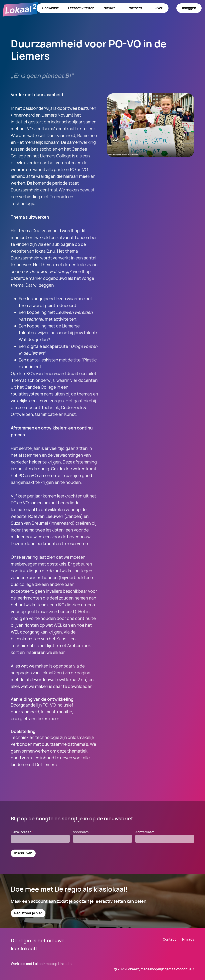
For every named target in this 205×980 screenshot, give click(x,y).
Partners (135, 8)
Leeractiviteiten (81, 8)
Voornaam (81, 832)
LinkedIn (65, 964)
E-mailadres (23, 832)
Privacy (188, 939)
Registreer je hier (28, 913)
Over (159, 8)
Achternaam (145, 832)
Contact (169, 939)
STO (191, 969)
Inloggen (189, 8)
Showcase (51, 8)
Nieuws (109, 8)
